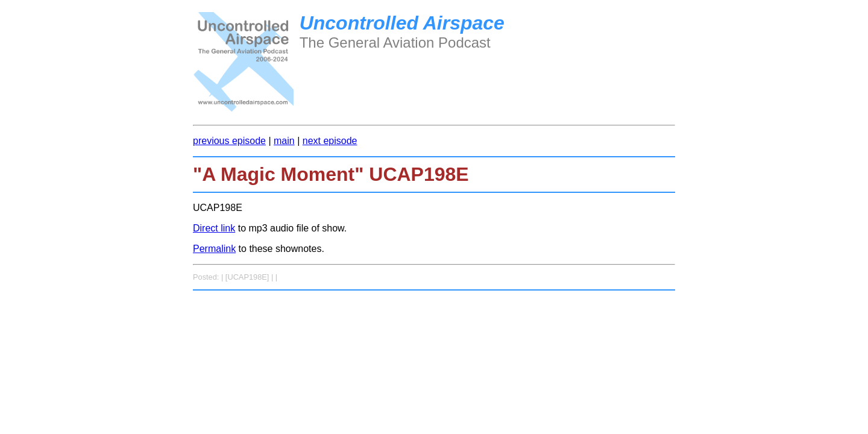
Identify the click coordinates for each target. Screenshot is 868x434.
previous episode (229, 141)
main (284, 141)
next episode (330, 141)
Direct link (214, 228)
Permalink (214, 249)
